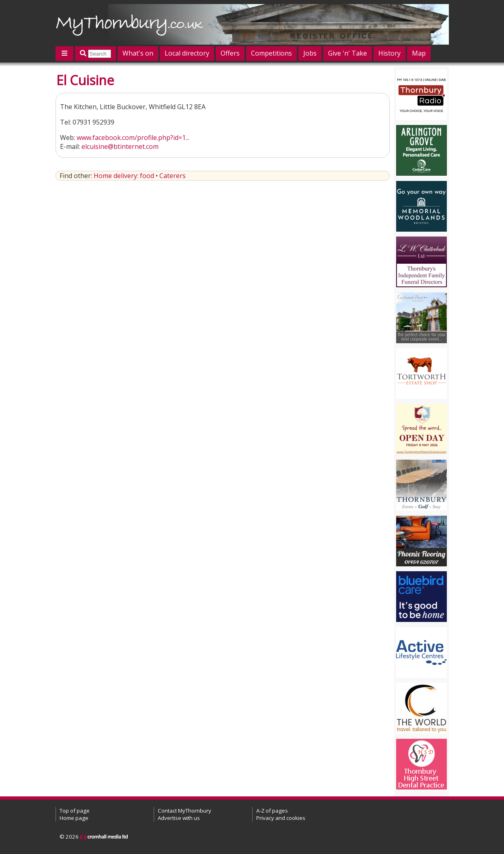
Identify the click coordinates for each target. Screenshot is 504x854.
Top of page (75, 811)
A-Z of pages (272, 811)
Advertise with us (179, 818)
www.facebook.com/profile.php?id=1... (133, 138)
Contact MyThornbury (184, 811)
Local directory (187, 53)
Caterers (173, 176)
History (389, 53)
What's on (138, 53)
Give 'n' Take (347, 53)
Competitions (271, 53)
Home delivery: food (124, 176)
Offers (230, 53)
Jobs (310, 53)
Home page (74, 818)
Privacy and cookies (281, 818)
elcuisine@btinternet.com (120, 146)
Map (419, 53)
